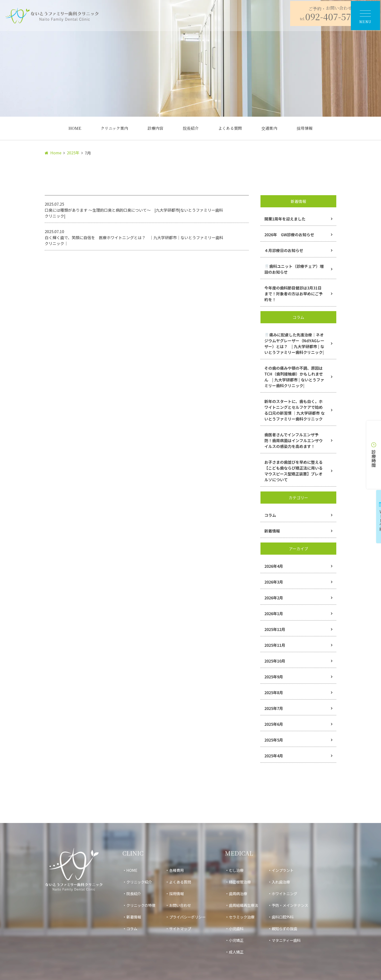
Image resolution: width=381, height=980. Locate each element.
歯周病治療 (243, 893)
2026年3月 (274, 582)
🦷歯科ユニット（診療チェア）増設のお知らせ (294, 269)
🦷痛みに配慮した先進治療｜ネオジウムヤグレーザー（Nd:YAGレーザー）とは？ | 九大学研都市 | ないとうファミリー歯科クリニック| (294, 343)
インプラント (290, 870)
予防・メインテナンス (297, 905)
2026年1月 (274, 613)
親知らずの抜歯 (292, 928)
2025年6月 (274, 724)
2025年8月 (274, 692)
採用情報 (305, 128)
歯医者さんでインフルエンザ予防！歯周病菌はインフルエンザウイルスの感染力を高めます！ (294, 440)
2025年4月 (274, 756)
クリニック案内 (114, 128)
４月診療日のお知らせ (284, 250)
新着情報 (272, 531)
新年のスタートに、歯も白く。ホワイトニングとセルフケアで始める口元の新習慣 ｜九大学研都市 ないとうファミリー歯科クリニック (294, 410)
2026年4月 (274, 566)
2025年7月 (274, 708)
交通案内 (269, 128)
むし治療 (241, 870)
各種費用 (179, 870)
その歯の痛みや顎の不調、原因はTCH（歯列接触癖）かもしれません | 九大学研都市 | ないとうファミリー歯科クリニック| (294, 377)
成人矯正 (241, 952)
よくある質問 (230, 128)
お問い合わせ (183, 905)
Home (56, 153)
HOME (75, 128)
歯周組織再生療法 (249, 905)
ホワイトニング (292, 893)
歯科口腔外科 (290, 917)
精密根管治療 (245, 882)
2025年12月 (275, 629)
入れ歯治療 (288, 882)
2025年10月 (275, 661)
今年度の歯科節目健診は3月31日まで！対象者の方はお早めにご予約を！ (294, 294)
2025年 (73, 153)
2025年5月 (274, 740)
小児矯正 (241, 940)
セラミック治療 (247, 917)
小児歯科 (241, 928)
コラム (270, 515)
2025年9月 (274, 677)
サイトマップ (183, 928)
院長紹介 (191, 128)
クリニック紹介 (140, 882)
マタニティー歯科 (293, 940)
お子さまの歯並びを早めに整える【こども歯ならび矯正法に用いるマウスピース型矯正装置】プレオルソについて (294, 471)
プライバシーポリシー (190, 917)
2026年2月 (274, 598)
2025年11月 (275, 645)
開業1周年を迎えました (285, 219)
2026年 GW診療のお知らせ (289, 235)
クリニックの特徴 (142, 905)
